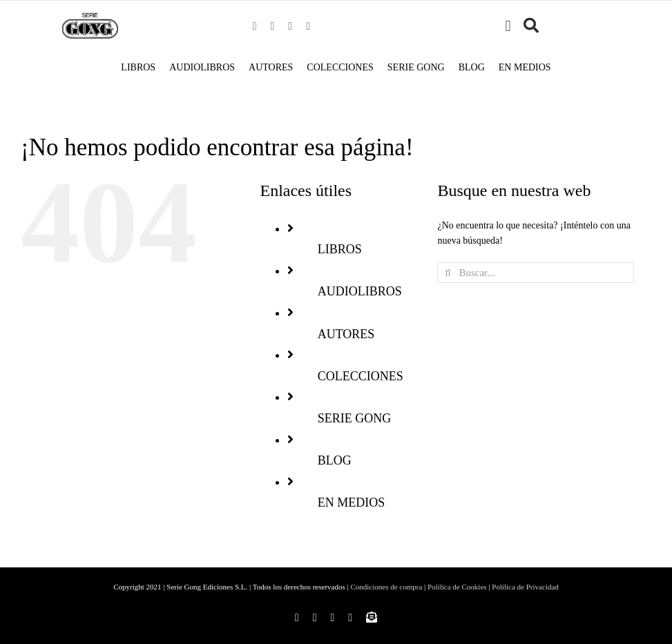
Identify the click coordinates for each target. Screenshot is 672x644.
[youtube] (308, 26)
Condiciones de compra (386, 587)
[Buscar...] (535, 273)
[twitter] (290, 26)
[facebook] (255, 26)
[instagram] (273, 26)
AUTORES (346, 334)
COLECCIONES (361, 376)
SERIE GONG (355, 418)
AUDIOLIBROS (360, 291)
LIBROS (340, 249)
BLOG (335, 460)
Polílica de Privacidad (525, 587)
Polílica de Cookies (457, 587)
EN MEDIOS (352, 502)
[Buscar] (531, 26)
